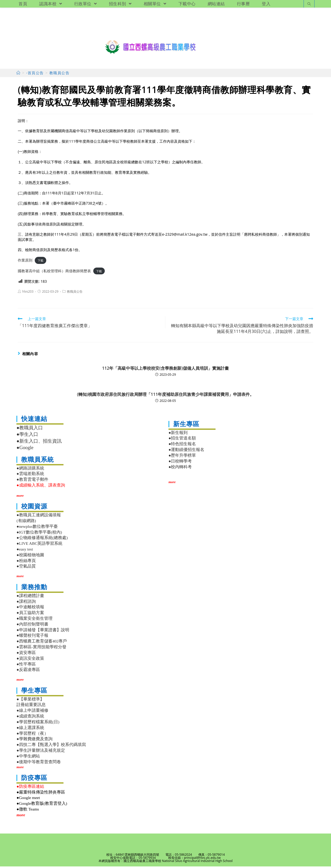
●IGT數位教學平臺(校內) (39, 534)
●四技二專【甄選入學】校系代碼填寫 (51, 746)
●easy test (25, 551)
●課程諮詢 (26, 603)
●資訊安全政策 (30, 660)
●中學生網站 (28, 758)
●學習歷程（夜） (32, 735)
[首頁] (18, 75)
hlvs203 (28, 293)
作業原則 (25, 262)
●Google (25, 449)
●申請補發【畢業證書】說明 (43, 631)
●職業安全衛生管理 (34, 620)
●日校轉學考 (180, 463)
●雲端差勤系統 (30, 475)
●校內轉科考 (180, 468)
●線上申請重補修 (32, 712)
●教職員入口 (30, 429)
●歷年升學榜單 (182, 457)
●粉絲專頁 (26, 562)
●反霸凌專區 (28, 671)
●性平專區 (26, 666)
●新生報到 (178, 434)
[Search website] (309, 4)
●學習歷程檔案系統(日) (38, 723)
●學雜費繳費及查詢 (34, 741)
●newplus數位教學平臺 (37, 528)
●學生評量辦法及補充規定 (41, 752)
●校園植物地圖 (30, 556)
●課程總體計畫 (30, 597)
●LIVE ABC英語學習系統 (39, 545)
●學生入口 (27, 436)
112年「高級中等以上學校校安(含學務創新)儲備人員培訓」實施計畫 (166, 370)
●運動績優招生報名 (186, 451)
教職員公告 (75, 293)
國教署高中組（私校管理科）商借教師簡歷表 (54, 272)
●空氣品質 (26, 568)
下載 (40, 262)
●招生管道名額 (182, 440)
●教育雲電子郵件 (32, 481)
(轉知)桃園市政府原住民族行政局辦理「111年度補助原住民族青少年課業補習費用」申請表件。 (166, 396)
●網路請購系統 (30, 470)
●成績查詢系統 (30, 718)
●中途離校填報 (30, 608)
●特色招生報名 (182, 445)
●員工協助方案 (30, 614)
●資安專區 (26, 654)
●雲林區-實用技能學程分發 (41, 648)
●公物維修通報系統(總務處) (42, 539)
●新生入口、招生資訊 (39, 443)
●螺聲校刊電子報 (32, 637)
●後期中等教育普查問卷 (39, 763)
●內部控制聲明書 (32, 626)
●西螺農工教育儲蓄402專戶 (42, 643)
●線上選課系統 (30, 729)
